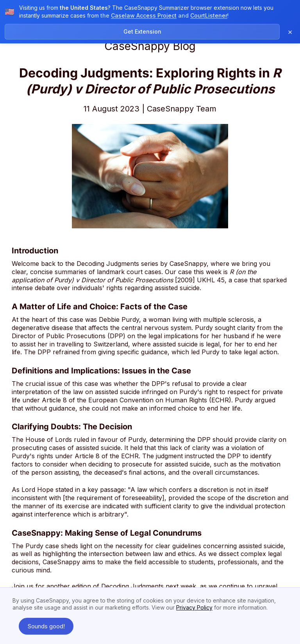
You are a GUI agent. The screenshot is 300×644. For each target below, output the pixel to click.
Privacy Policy (194, 607)
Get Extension (142, 29)
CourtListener (209, 13)
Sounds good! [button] (46, 626)
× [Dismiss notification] (290, 29)
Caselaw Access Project (144, 13)
